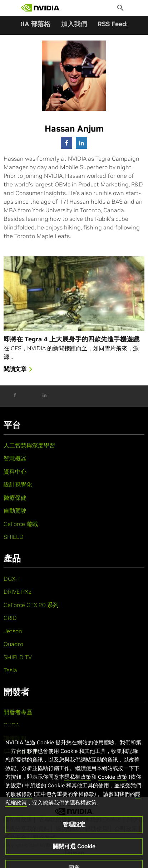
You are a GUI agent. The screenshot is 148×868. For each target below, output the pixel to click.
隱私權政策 (78, 782)
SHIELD (14, 537)
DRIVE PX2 (18, 592)
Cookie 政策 (113, 782)
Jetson (13, 631)
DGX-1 (12, 579)
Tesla (10, 670)
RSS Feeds (114, 24)
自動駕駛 (15, 511)
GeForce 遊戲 (21, 524)
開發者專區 (18, 712)
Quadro (13, 644)
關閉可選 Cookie (74, 852)
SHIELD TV (18, 657)
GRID (10, 618)
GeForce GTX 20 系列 (31, 605)
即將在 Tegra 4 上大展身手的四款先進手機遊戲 (71, 339)
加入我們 (74, 24)
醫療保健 (15, 498)
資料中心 (15, 471)
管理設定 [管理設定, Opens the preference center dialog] (74, 830)
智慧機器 (15, 458)
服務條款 (21, 800)
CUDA (11, 725)
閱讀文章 (19, 370)
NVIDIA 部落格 (28, 24)
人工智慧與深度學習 (29, 445)
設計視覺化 (18, 484)
